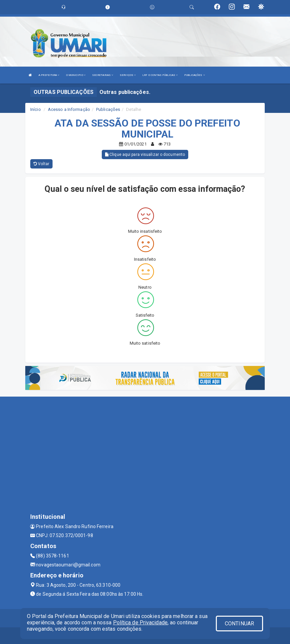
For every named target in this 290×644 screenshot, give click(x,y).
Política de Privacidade (140, 623)
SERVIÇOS (128, 75)
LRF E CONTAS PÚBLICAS (160, 75)
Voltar (41, 164)
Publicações (108, 109)
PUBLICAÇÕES (194, 75)
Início (36, 109)
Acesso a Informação (69, 109)
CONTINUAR (239, 624)
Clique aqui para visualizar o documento (145, 155)
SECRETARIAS (103, 75)
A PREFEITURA (49, 75)
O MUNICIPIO (76, 75)
